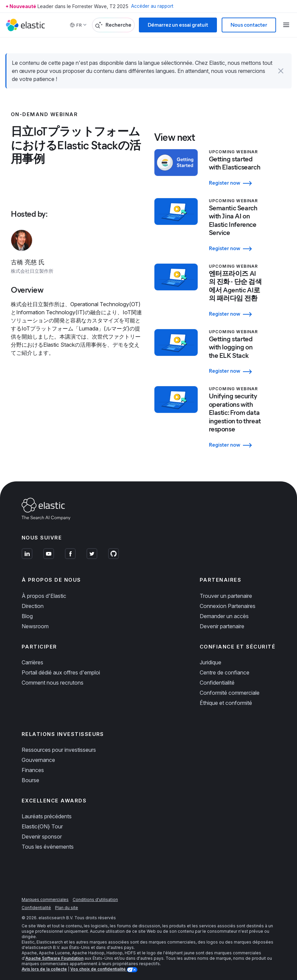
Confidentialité (217, 674)
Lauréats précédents (47, 808)
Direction (33, 598)
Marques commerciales (45, 891)
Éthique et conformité (226, 694)
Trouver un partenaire (226, 587)
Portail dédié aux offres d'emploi (61, 664)
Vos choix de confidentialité (98, 961)
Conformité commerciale (230, 684)
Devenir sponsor (42, 828)
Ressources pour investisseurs (59, 741)
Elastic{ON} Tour (42, 818)
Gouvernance (38, 751)
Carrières (32, 654)
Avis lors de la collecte (44, 961)
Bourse (30, 772)
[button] (281, 71)
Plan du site (67, 899)
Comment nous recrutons (53, 674)
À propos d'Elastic (44, 587)
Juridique (211, 654)
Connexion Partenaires (228, 598)
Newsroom (35, 618)
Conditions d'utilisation (95, 891)
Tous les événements (48, 839)
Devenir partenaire (222, 618)
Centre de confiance (225, 664)
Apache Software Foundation (54, 950)
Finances (33, 762)
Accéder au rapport (153, 6)
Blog (27, 608)
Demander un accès (224, 608)
